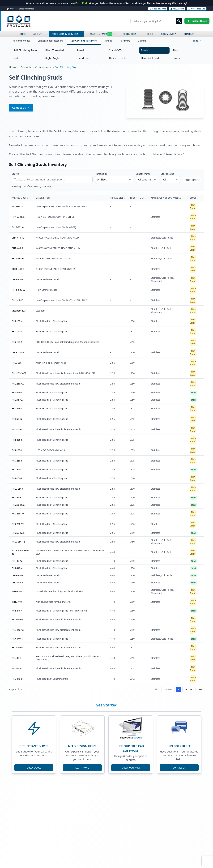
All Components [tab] (21, 41)
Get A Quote (34, 768)
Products (26, 67)
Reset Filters (192, 180)
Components (43, 67)
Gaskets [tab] (142, 41)
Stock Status (167, 174)
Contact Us (21, 108)
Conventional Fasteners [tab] (50, 41)
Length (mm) (143, 174)
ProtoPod (81, 3)
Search (15, 174)
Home (13, 67)
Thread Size (101, 174)
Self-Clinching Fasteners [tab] (84, 41)
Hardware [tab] (125, 41)
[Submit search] (179, 21)
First (157, 689)
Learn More (82, 768)
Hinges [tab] (108, 41)
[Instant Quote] (197, 21)
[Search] (156, 21)
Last (200, 689)
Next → (188, 689)
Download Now (131, 768)
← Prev (169, 689)
